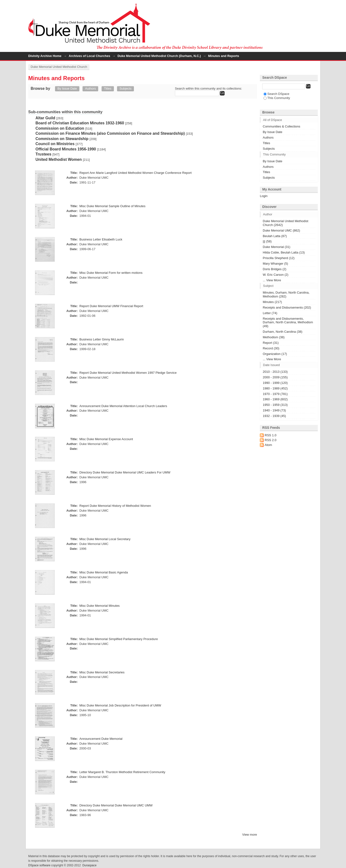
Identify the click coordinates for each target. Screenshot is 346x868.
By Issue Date (67, 88)
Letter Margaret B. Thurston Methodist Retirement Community (122, 772)
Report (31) (271, 343)
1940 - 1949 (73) (274, 410)
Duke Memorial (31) (277, 247)
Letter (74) (270, 313)
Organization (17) (275, 354)
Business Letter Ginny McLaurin (102, 339)
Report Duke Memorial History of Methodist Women (115, 506)
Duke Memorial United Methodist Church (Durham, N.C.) (159, 56)
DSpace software (39, 865)
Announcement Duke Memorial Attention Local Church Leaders (123, 406)
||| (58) (267, 241)
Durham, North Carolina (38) (283, 332)
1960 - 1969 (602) (275, 399)
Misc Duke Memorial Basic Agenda (104, 572)
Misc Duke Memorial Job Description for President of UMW (120, 705)
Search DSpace (276, 94)
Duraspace (89, 865)
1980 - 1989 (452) (275, 388)
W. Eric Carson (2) (276, 275)
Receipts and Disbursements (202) (287, 307)
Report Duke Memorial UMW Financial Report (111, 306)
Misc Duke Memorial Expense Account (106, 439)
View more (250, 835)
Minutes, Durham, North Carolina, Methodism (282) (286, 294)
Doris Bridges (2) (275, 269)
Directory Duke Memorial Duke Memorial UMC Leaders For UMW (125, 472)
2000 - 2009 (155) (275, 377)
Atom (268, 445)
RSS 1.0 (270, 435)
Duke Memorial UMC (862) (281, 230)
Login (314, 6)
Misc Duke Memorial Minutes (100, 606)
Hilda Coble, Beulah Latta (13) (284, 252)
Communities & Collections (281, 126)
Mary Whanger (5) (275, 264)
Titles (108, 88)
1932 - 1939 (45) (274, 416)
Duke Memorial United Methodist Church (59, 67)
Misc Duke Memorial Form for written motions (111, 273)
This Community (277, 98)
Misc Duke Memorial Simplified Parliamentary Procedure (119, 639)
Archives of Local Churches (90, 56)
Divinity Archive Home (45, 56)
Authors (90, 88)
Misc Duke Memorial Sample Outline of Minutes (112, 206)
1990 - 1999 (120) (275, 383)
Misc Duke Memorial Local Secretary (105, 539)
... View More (272, 280)
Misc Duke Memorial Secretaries (102, 672)
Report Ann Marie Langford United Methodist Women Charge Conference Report (135, 173)
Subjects (125, 88)
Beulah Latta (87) (275, 236)
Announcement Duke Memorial (101, 739)
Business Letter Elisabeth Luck (101, 239)
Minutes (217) (272, 302)
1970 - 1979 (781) (275, 394)
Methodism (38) (274, 337)
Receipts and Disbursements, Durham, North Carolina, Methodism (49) (288, 322)
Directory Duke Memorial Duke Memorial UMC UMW (116, 805)
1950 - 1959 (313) (275, 405)
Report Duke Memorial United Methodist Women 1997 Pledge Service (128, 373)
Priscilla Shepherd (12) (279, 258)
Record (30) (271, 348)
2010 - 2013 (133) (275, 372)
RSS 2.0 (270, 440)
